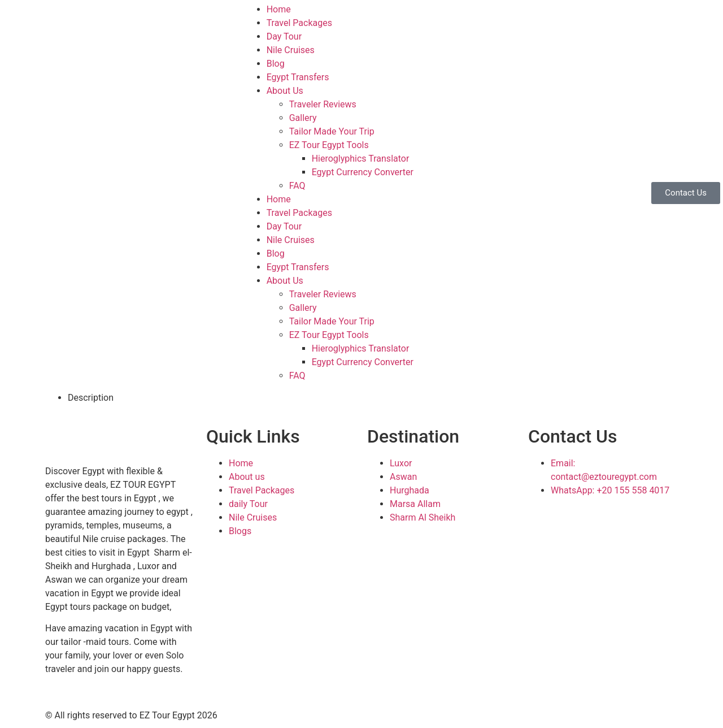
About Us (285, 91)
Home (279, 9)
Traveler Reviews (323, 104)
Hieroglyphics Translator (361, 159)
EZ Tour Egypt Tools (329, 145)
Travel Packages (299, 23)
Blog (276, 64)
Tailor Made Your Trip (332, 131)
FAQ (297, 186)
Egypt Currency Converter (363, 172)
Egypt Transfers (298, 77)
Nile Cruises (291, 50)
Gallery (303, 118)
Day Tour (284, 36)
